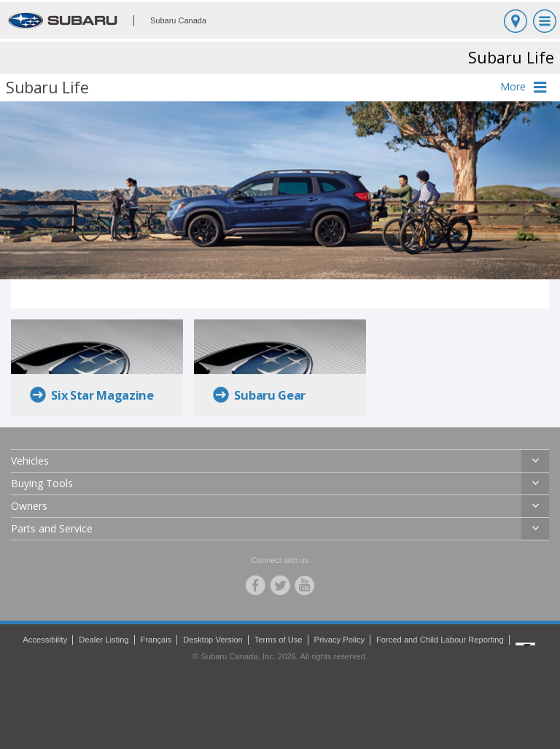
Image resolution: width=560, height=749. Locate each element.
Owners (29, 506)
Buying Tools (42, 483)
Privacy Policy (339, 640)
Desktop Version (213, 640)
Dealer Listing (104, 640)
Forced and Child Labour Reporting (440, 640)
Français (156, 640)
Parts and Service (52, 528)
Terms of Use (279, 640)
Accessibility (45, 640)
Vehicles (30, 461)
